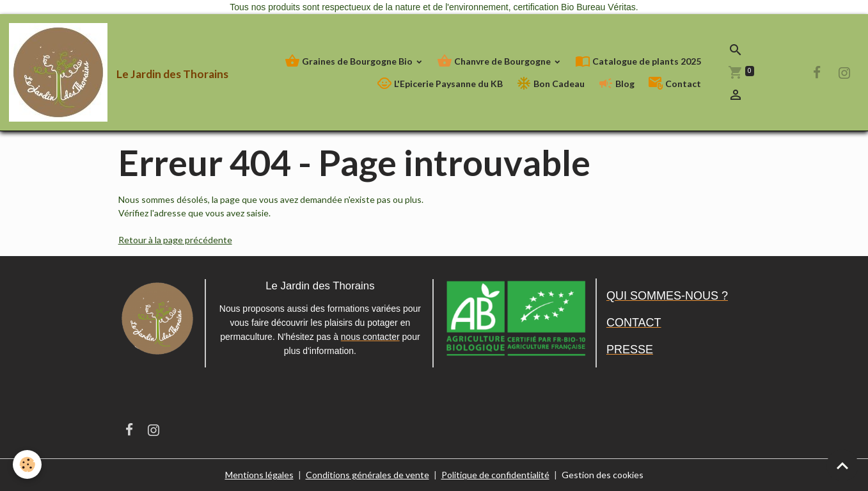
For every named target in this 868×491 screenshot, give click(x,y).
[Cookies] (27, 464)
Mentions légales (259, 475)
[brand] (89, 72)
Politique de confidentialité (495, 475)
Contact (675, 84)
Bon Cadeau (550, 84)
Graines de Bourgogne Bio (350, 61)
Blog (616, 84)
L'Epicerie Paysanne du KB (440, 84)
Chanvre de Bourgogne (495, 61)
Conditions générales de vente (367, 475)
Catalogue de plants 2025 (638, 61)
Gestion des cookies (603, 475)
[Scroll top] (842, 465)
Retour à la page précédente (175, 240)
